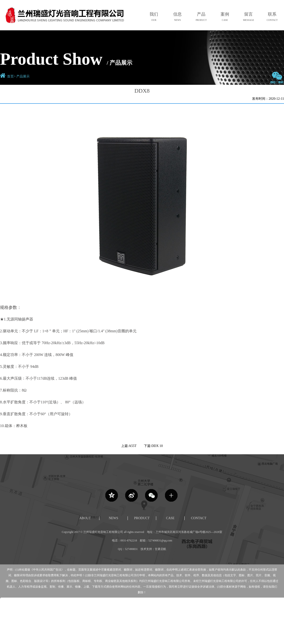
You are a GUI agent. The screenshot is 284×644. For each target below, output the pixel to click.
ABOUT (85, 518)
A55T (133, 446)
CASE (170, 518)
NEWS (114, 518)
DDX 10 (157, 446)
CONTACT (199, 518)
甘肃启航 (160, 549)
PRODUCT (142, 518)
